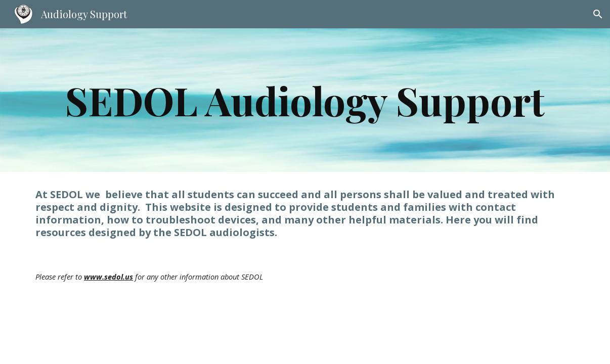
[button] (598, 14)
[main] (305, 100)
